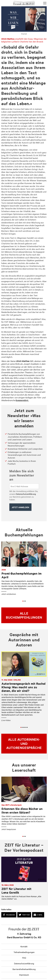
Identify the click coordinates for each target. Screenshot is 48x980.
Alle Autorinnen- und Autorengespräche (24, 743)
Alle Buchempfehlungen (24, 615)
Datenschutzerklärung (26, 494)
